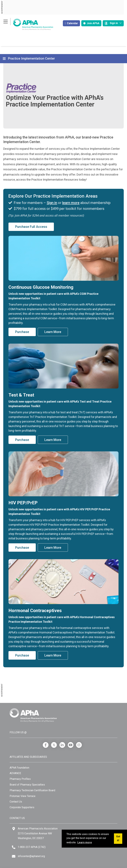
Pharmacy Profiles (20, 779)
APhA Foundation (19, 768)
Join (91, 23)
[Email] (14, 856)
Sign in (52, 203)
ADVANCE (15, 773)
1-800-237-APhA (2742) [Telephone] (32, 847)
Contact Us (16, 802)
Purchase (22, 332)
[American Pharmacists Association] (28, 24)
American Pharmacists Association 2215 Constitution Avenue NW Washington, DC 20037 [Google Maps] (38, 833)
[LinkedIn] (62, 745)
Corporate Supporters (22, 807)
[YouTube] (71, 745)
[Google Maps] (14, 829)
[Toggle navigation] (5, 59)
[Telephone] (14, 847)
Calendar (71, 23)
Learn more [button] (85, 842)
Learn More (53, 332)
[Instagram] (79, 745)
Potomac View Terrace (23, 796)
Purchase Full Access (31, 227)
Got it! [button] (118, 839)
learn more (71, 203)
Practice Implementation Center (31, 58)
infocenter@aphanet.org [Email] (31, 856)
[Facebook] (46, 745)
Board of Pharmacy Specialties (27, 785)
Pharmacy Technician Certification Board (32, 790)
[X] (54, 745)
